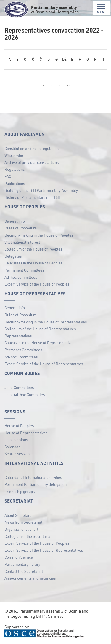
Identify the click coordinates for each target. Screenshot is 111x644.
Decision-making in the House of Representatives (46, 322)
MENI (101, 9)
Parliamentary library (22, 564)
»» (68, 85)
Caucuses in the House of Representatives (39, 343)
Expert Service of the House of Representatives (44, 364)
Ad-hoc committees (21, 277)
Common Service (19, 557)
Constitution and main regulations (32, 148)
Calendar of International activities (33, 477)
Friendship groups (20, 491)
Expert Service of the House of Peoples (37, 284)
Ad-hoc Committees (21, 357)
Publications (15, 183)
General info (15, 221)
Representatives (18, 336)
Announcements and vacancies (30, 578)
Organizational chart (21, 529)
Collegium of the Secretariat (28, 536)
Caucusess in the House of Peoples (33, 263)
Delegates (13, 256)
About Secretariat (19, 515)
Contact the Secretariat (24, 571)
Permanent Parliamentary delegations (36, 484)
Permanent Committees (24, 270)
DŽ (64, 59)
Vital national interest (22, 242)
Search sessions (18, 453)
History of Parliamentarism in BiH (32, 197)
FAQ (8, 176)
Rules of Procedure (21, 228)
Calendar (12, 447)
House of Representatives (26, 433)
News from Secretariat (23, 522)
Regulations (15, 169)
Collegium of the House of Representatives (40, 329)
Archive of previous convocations (32, 162)
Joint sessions (16, 440)
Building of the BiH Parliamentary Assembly (41, 190)
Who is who (14, 155)
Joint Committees (19, 387)
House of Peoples (19, 426)
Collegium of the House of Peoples (33, 249)
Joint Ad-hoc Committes (25, 394)
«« (43, 85)
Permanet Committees (23, 350)
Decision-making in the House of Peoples (39, 235)
